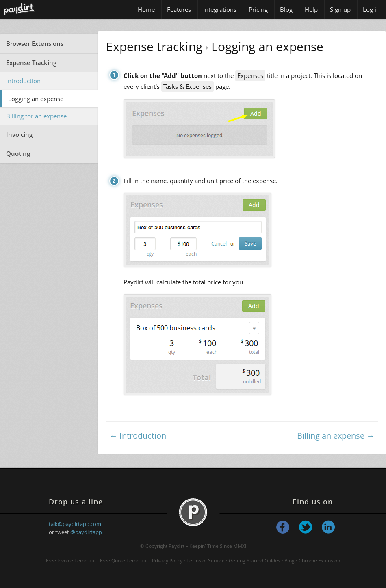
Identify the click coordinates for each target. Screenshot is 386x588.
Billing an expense (331, 436)
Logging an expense (36, 99)
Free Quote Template (124, 561)
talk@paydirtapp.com (75, 524)
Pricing (258, 9)
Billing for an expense (36, 116)
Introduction (23, 81)
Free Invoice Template (71, 561)
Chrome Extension (319, 561)
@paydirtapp (86, 532)
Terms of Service (206, 561)
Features (179, 9)
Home (146, 9)
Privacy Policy (167, 561)
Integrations (220, 9)
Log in (371, 9)
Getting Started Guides (255, 561)
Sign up (340, 9)
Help (311, 9)
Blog (286, 9)
